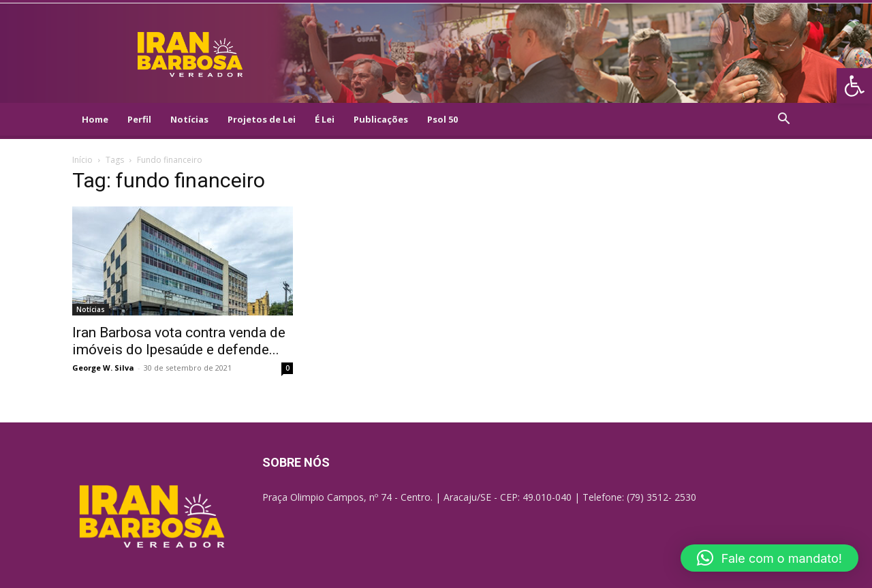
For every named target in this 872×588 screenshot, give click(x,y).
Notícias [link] (189, 119)
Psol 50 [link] (442, 119)
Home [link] (95, 119)
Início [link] (82, 160)
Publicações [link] (381, 119)
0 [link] (287, 368)
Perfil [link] (139, 119)
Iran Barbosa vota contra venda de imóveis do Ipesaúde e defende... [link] (179, 341)
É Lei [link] (325, 119)
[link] (854, 86)
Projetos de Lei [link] (262, 119)
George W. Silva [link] (103, 368)
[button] (769, 558)
